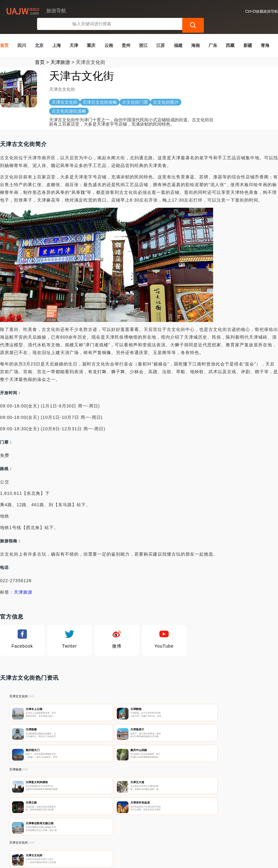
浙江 (143, 34)
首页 (4, 34)
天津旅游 (60, 50)
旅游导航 (107, 858)
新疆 (248, 34)
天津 (74, 34)
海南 (196, 34)
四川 (22, 34)
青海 (265, 34)
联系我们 (77, 835)
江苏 (161, 34)
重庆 (91, 34)
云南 (109, 34)
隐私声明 (108, 835)
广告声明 (138, 835)
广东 (213, 34)
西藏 (230, 34)
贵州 (126, 34)
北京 (39, 34)
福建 (178, 34)
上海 (57, 34)
